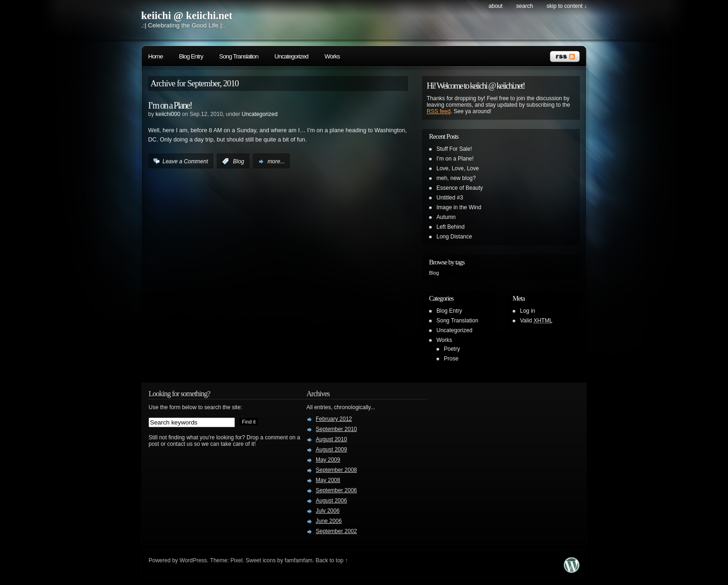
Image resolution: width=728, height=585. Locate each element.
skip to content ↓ (567, 6)
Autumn (446, 217)
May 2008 (328, 480)
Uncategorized (291, 56)
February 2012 (334, 419)
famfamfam (299, 560)
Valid (536, 321)
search (525, 6)
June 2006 (329, 521)
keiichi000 (168, 114)
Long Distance (454, 237)
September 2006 (336, 490)
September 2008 (336, 470)
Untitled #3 (450, 198)
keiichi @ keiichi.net (187, 16)
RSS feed (439, 111)
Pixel (236, 560)
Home (156, 56)
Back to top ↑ (332, 560)
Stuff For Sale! (454, 149)
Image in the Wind (459, 207)
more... (276, 161)
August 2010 (331, 439)
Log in (528, 311)
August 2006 (331, 501)
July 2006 (328, 511)
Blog (239, 161)
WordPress (193, 560)
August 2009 (331, 450)
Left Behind (451, 227)
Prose (451, 359)
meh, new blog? (456, 178)
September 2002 (336, 531)
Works (332, 56)
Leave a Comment (185, 161)
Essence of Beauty (460, 188)
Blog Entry (191, 56)
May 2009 (328, 460)
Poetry (452, 349)
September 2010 (336, 429)
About (495, 6)
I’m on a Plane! (170, 105)
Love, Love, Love (458, 168)
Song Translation (239, 56)
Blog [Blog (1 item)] (434, 273)
